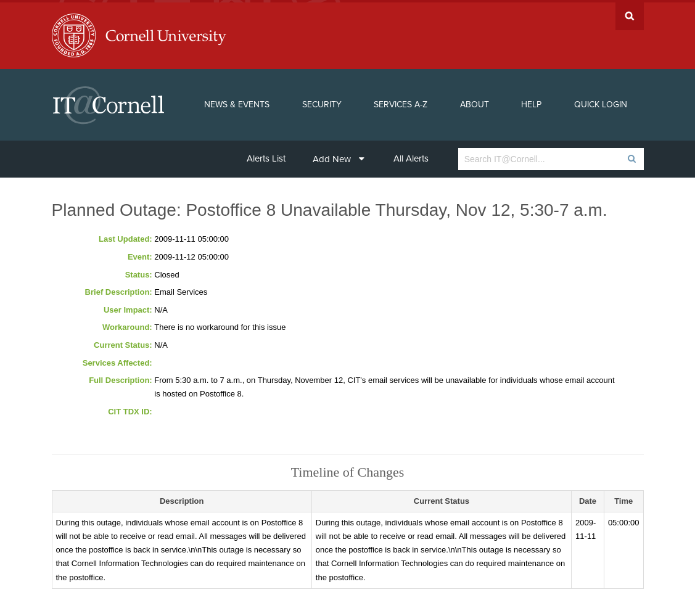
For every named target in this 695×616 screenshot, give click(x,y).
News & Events (237, 102)
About (475, 102)
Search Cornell (630, 14)
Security (322, 102)
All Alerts (411, 156)
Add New (339, 157)
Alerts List (266, 156)
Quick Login (601, 102)
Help (531, 102)
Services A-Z (401, 102)
